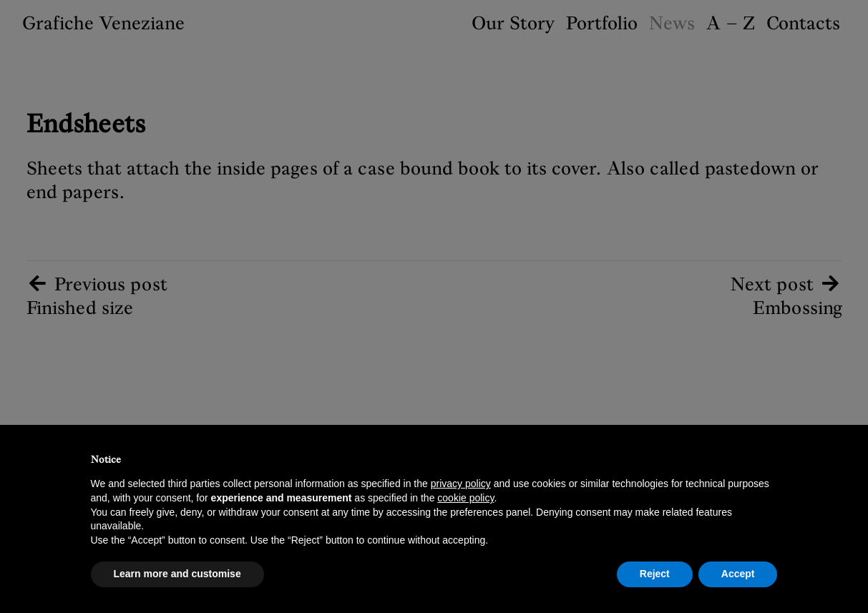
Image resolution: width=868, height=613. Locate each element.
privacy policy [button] (461, 484)
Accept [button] (738, 574)
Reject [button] (655, 574)
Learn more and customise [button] (177, 574)
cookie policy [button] (465, 498)
